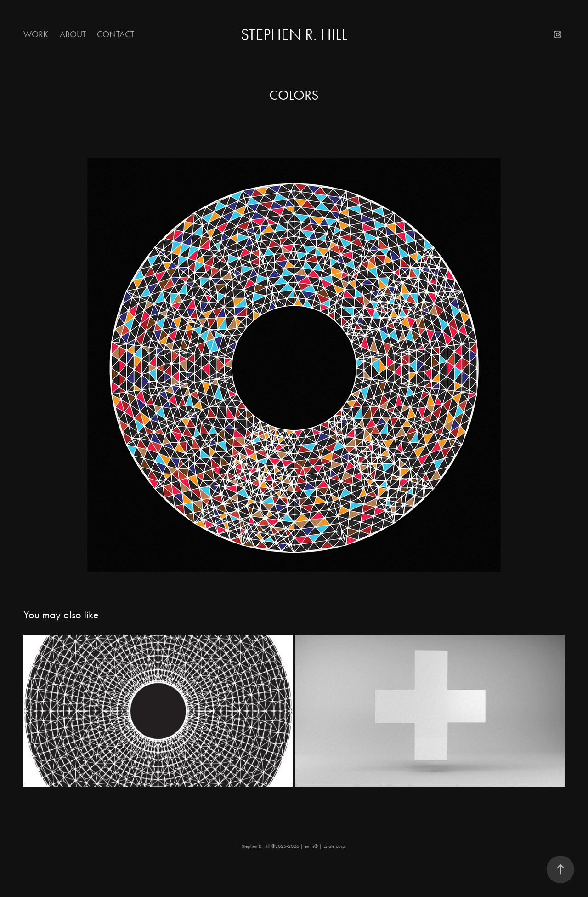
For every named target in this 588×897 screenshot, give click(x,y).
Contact (116, 34)
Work (36, 34)
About (73, 34)
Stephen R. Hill (294, 35)
